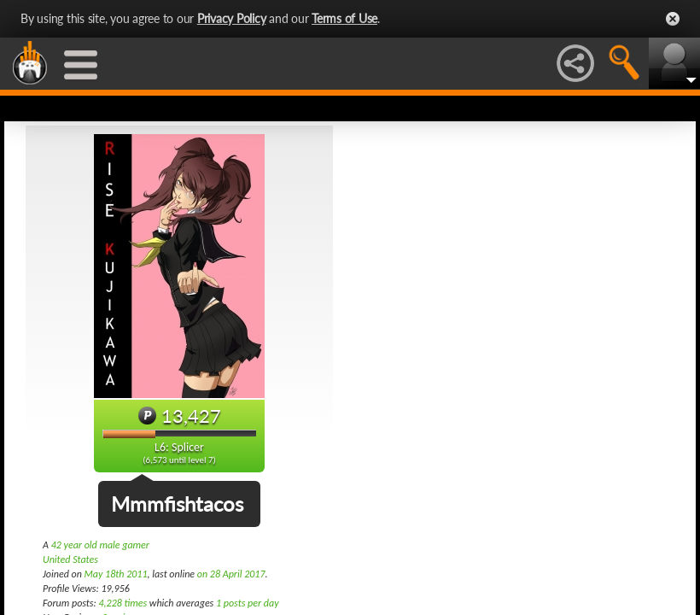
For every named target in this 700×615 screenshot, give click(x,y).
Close (673, 19)
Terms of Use (344, 18)
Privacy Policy (232, 18)
